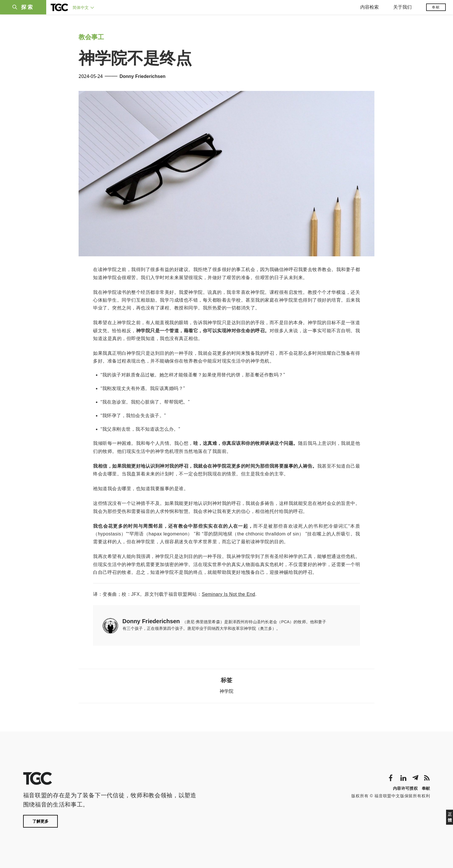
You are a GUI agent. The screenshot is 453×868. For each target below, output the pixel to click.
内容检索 (370, 7)
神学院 (226, 691)
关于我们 (402, 7)
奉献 (436, 7)
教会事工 (91, 37)
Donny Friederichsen (143, 76)
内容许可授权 (405, 788)
